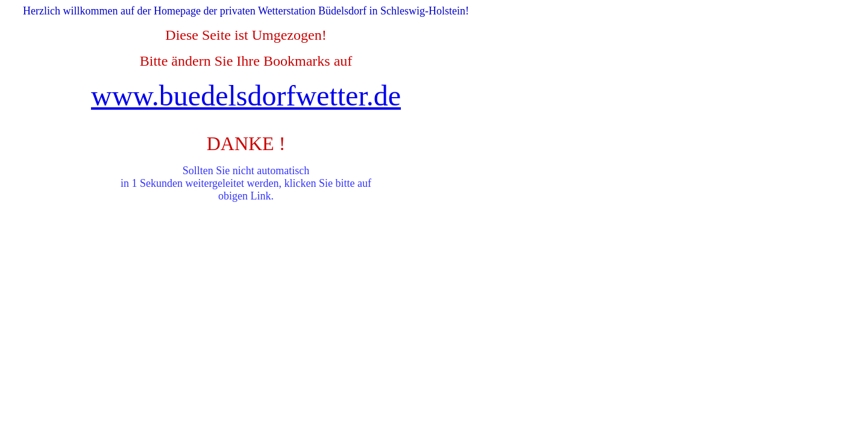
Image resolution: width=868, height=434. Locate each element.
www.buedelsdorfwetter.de (246, 96)
